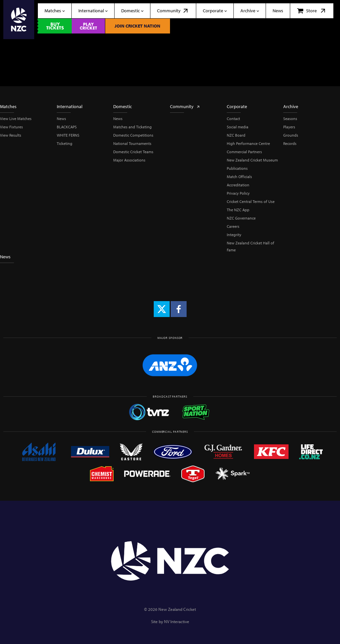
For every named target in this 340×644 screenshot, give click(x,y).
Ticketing (65, 143)
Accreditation (238, 185)
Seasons (290, 119)
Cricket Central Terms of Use (251, 201)
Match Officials (239, 177)
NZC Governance (241, 218)
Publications (237, 168)
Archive (291, 106)
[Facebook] (179, 309)
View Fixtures (11, 127)
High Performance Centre (248, 143)
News (61, 119)
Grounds (291, 135)
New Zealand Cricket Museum (252, 160)
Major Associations (129, 160)
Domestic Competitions (133, 135)
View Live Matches (16, 119)
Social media (238, 127)
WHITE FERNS (68, 135)
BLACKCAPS (67, 127)
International (70, 106)
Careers (233, 226)
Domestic (123, 106)
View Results (11, 135)
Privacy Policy (238, 193)
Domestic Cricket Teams (133, 152)
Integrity (234, 235)
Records (290, 143)
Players (289, 127)
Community (185, 106)
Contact (233, 119)
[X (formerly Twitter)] (162, 309)
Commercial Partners (244, 152)
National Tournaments (132, 143)
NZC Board (236, 135)
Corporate (237, 106)
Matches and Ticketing (132, 127)
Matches (8, 106)
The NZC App (238, 210)
